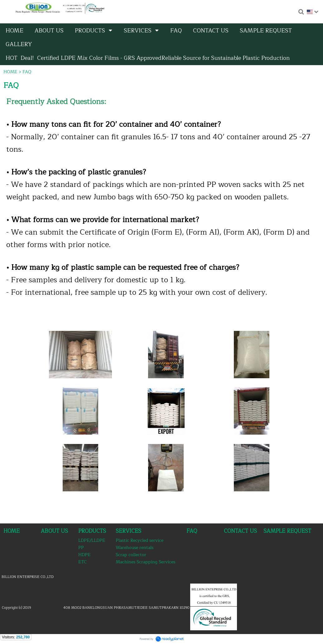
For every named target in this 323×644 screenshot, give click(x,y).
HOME (10, 72)
